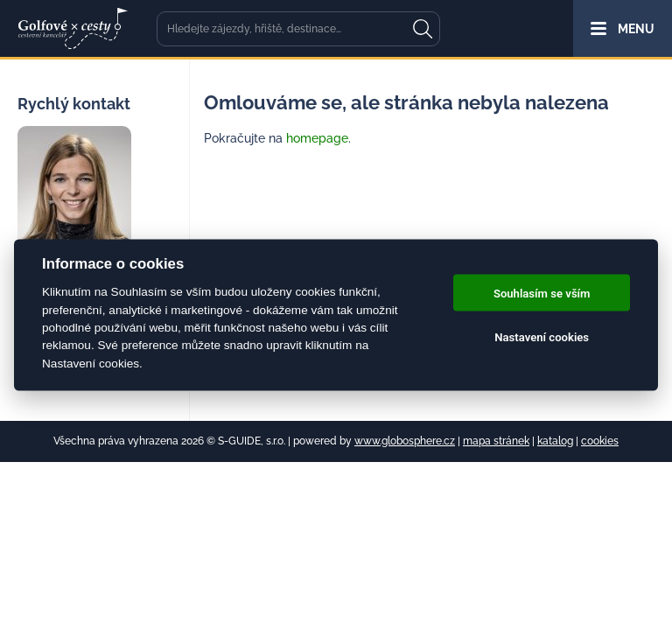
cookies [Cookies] (600, 441)
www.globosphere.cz (405, 441)
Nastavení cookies (542, 336)
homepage (317, 138)
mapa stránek (496, 441)
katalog (555, 441)
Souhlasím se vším (542, 293)
